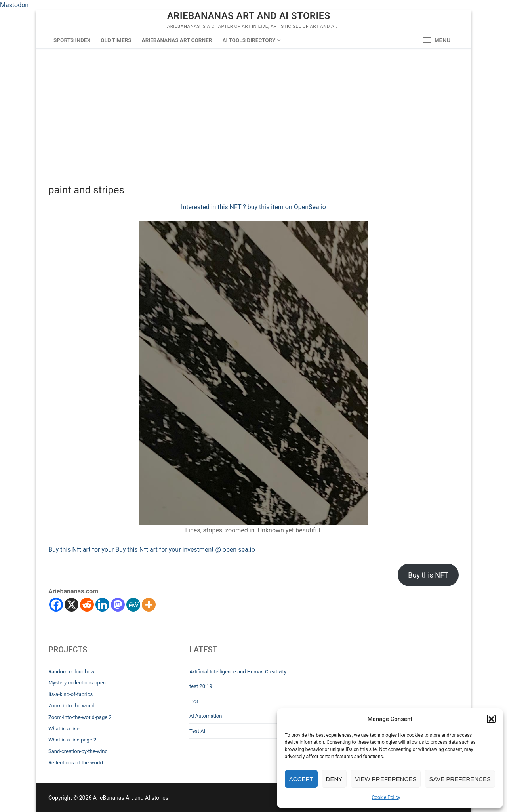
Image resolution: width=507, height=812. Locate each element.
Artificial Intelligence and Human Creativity (238, 672)
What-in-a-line (64, 729)
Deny (334, 779)
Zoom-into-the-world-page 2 (80, 717)
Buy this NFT (428, 575)
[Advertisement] (253, 108)
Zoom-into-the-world (71, 706)
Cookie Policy (386, 797)
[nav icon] (436, 40)
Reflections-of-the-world (76, 763)
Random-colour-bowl (72, 672)
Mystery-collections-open (77, 683)
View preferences (386, 779)
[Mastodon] (118, 605)
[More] (149, 605)
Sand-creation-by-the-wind (78, 751)
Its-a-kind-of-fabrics (71, 694)
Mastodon (14, 5)
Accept (301, 779)
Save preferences (460, 779)
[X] (71, 605)
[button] (491, 719)
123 (194, 701)
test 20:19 (201, 686)
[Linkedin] (102, 605)
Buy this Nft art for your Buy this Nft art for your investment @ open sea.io (152, 550)
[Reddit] (87, 605)
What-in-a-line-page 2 (72, 740)
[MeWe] (133, 605)
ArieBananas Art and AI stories (249, 16)
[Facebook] (56, 605)
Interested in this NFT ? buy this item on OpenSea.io (253, 207)
